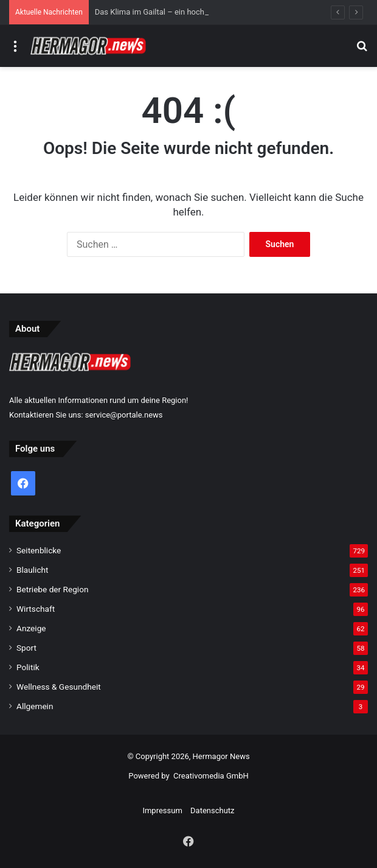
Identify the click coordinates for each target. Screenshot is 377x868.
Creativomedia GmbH (211, 776)
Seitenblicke (39, 550)
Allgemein (35, 706)
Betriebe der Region (53, 589)
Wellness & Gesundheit (59, 687)
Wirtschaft (36, 609)
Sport (26, 648)
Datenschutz (212, 810)
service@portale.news (124, 415)
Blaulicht (33, 570)
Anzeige (31, 628)
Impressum (162, 810)
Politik (28, 667)
